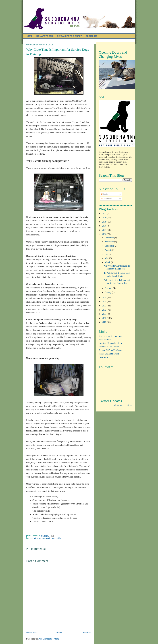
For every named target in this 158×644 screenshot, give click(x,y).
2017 (105, 230)
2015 (105, 298)
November (110, 242)
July (107, 254)
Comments (106, 199)
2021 (105, 214)
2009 (105, 322)
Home (59, 633)
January (108, 292)
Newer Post (31, 633)
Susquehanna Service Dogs (111, 336)
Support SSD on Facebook (110, 350)
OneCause (103, 357)
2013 (105, 306)
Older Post (86, 633)
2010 (105, 318)
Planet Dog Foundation (109, 354)
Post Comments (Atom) (49, 639)
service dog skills (53, 538)
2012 (105, 310)
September (110, 246)
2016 (105, 234)
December (109, 238)
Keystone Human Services (110, 343)
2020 (105, 218)
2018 (105, 226)
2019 (105, 222)
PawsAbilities (105, 340)
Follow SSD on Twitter (109, 347)
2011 (105, 314)
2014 (105, 302)
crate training (38, 538)
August (108, 250)
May (107, 258)
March (108, 262)
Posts (104, 194)
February (109, 288)
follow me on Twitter (123, 405)
